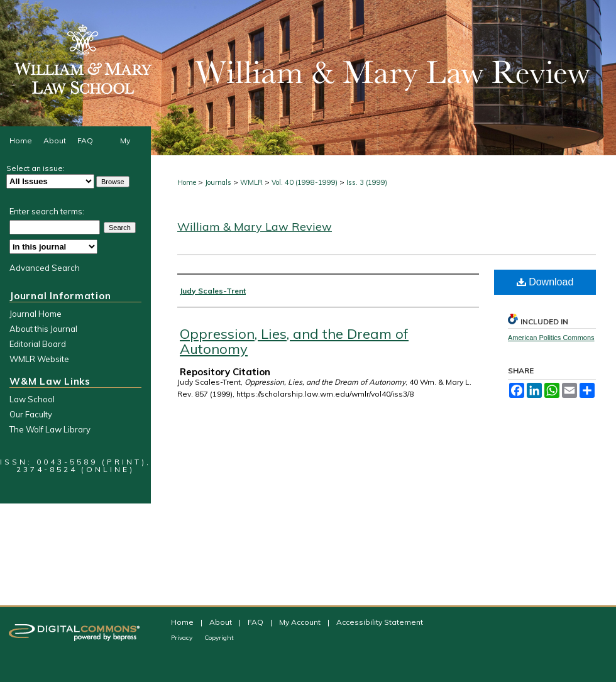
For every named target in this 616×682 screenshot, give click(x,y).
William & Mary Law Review (255, 227)
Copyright (219, 638)
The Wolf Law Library (50, 429)
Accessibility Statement (380, 622)
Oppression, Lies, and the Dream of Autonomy (294, 341)
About (222, 622)
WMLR (251, 182)
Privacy (183, 638)
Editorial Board (38, 344)
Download (545, 282)
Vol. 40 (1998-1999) (305, 182)
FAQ (256, 622)
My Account (301, 622)
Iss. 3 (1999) (367, 182)
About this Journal (43, 329)
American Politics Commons (551, 338)
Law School (32, 399)
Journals (218, 182)
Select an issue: (36, 168)
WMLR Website (39, 359)
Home (187, 182)
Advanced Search (45, 268)
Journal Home (36, 314)
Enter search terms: (47, 211)
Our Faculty (31, 414)
